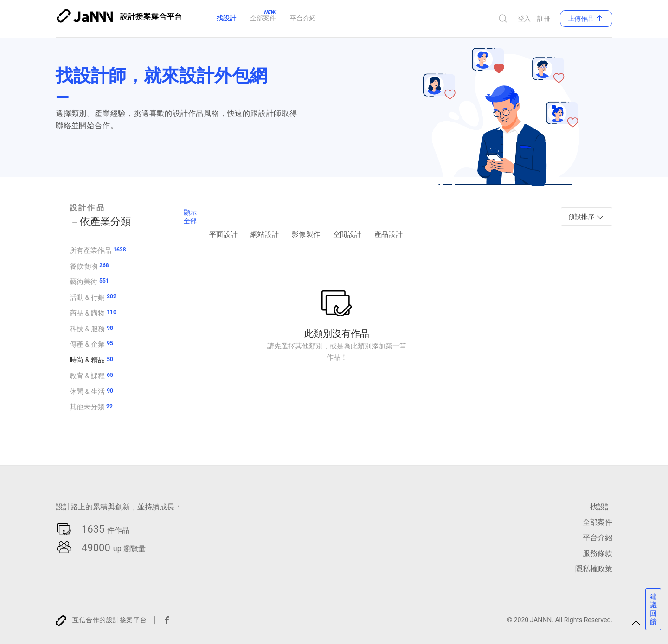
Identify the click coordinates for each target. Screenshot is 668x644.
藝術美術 (83, 281)
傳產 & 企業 (87, 344)
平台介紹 (597, 538)
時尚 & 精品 (87, 360)
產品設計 (389, 222)
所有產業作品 (90, 250)
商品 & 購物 (87, 313)
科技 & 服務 (87, 328)
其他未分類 (87, 406)
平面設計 (223, 222)
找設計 (601, 507)
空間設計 (347, 222)
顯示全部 (190, 217)
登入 (524, 19)
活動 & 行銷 (87, 297)
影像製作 (306, 222)
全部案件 (597, 522)
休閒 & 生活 (87, 391)
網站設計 (265, 222)
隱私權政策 (594, 568)
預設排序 (587, 217)
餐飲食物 (83, 266)
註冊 (544, 19)
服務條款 (597, 553)
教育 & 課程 (87, 375)
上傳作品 (586, 19)
